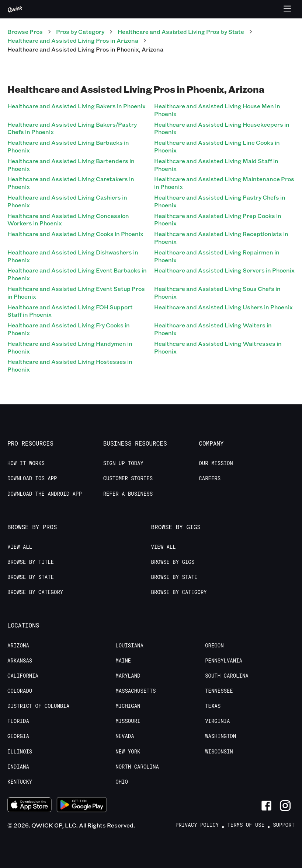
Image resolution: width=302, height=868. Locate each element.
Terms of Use (246, 825)
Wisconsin (219, 752)
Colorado (20, 691)
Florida (18, 721)
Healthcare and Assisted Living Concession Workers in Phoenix (68, 219)
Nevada (125, 736)
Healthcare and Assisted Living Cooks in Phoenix (75, 234)
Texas (213, 706)
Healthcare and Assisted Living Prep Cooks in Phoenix (218, 219)
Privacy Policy (197, 825)
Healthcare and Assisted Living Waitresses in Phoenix (218, 347)
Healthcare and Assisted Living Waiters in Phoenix (213, 329)
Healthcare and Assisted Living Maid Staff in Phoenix (216, 165)
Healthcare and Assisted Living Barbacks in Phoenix (68, 146)
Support (284, 825)
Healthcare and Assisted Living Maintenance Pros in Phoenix (224, 183)
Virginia (217, 721)
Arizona (18, 646)
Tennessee (219, 691)
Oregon (214, 646)
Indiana (18, 767)
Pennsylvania (224, 661)
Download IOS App (32, 478)
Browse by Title (31, 562)
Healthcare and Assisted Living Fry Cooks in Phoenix (69, 329)
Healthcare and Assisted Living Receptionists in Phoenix (221, 238)
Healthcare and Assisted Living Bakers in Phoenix (77, 106)
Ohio (122, 782)
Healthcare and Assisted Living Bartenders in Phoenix (71, 165)
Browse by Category (35, 592)
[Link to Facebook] (266, 806)
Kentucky (20, 782)
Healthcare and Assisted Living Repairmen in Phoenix (217, 256)
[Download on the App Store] (29, 806)
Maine (123, 661)
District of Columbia (38, 706)
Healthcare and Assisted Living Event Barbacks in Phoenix (77, 274)
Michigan (128, 706)
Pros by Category (80, 31)
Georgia (18, 736)
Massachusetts (136, 691)
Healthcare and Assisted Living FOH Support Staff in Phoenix (70, 311)
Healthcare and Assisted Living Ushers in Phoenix (223, 307)
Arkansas (20, 661)
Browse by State (31, 577)
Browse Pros (25, 31)
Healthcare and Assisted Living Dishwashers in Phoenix (73, 256)
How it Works (26, 463)
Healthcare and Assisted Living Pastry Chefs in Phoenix (220, 201)
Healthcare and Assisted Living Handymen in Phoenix (70, 347)
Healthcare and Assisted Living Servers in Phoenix (224, 270)
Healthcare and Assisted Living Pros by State (181, 31)
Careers (210, 478)
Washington (221, 736)
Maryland (128, 676)
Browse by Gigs (173, 562)
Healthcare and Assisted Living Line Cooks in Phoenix (217, 146)
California (23, 676)
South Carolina (227, 676)
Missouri (128, 721)
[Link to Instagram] (285, 806)
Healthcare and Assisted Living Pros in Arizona (73, 40)
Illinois (20, 752)
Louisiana (129, 646)
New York (128, 752)
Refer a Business (128, 494)
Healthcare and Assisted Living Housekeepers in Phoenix (222, 128)
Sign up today (123, 463)
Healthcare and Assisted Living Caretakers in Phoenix (71, 183)
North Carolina (137, 767)
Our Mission (216, 463)
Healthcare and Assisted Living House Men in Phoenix (217, 110)
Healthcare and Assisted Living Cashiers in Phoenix (67, 201)
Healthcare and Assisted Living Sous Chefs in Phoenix (217, 292)
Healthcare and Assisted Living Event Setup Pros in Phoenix (76, 292)
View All (20, 547)
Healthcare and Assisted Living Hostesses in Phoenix (70, 365)
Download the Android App (45, 494)
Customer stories (128, 478)
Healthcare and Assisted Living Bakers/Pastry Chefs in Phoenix (72, 128)
